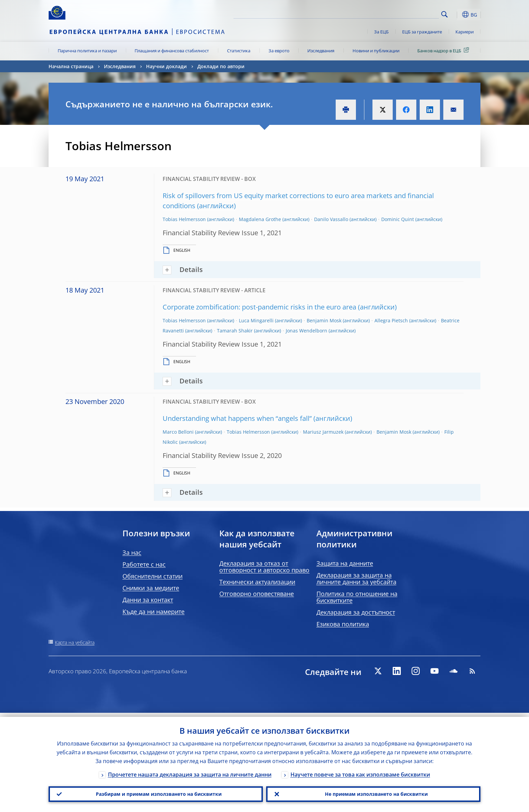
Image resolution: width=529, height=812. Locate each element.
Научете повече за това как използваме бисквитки (360, 770)
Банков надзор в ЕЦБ (444, 50)
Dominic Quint (398, 219)
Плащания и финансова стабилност (172, 51)
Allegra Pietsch (391, 320)
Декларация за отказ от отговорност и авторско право (264, 567)
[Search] (405, 13)
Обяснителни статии (152, 576)
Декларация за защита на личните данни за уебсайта (356, 578)
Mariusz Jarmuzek (323, 432)
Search (444, 14)
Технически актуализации (257, 582)
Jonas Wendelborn (307, 331)
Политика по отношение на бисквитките (357, 597)
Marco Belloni (178, 432)
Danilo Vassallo (331, 219)
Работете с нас (144, 564)
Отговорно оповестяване (257, 594)
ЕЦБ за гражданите (422, 32)
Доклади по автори (221, 66)
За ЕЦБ (381, 32)
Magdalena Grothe (260, 219)
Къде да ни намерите (154, 612)
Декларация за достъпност (356, 612)
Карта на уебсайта (75, 642)
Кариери (465, 32)
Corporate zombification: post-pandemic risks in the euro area (259, 307)
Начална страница (71, 66)
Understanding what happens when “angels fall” (237, 418)
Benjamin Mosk (324, 320)
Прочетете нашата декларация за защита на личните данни (190, 770)
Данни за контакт (148, 600)
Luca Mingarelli (256, 320)
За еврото (279, 51)
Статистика (239, 51)
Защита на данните (345, 563)
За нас (132, 552)
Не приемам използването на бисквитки (373, 792)
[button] (457, 15)
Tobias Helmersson (184, 219)
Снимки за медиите (151, 588)
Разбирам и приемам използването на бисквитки (156, 792)
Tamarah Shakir (235, 331)
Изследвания (321, 51)
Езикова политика (343, 624)
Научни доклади (166, 66)
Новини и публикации (376, 51)
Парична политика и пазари (87, 51)
